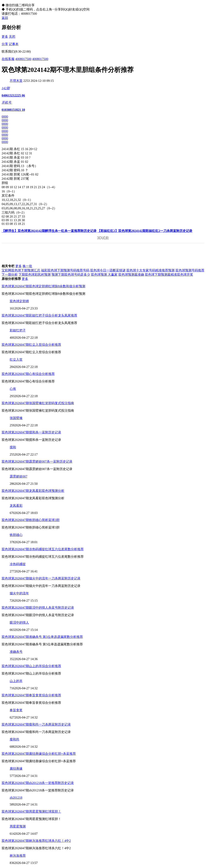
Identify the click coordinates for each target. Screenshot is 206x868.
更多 (5, 37)
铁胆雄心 (16, 535)
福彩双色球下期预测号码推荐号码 (65, 270)
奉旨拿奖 (16, 710)
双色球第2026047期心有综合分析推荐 (28, 374)
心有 (13, 389)
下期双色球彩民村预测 (35, 275)
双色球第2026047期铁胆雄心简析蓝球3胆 (31, 520)
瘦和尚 (14, 739)
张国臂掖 (16, 418)
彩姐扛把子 (18, 330)
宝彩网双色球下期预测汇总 (21, 270)
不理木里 (16, 81)
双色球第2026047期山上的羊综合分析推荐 (31, 666)
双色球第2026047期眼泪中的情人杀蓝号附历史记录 (38, 608)
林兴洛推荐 (18, 856)
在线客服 (8, 59)
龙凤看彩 (16, 506)
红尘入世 (16, 360)
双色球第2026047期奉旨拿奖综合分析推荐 (31, 695)
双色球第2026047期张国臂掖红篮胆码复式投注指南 (38, 403)
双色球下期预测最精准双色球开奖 (169, 275)
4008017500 (23, 59)
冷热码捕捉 (18, 564)
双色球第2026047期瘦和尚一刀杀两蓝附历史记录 (36, 724)
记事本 (14, 44)
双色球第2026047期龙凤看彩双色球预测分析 (33, 491)
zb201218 (16, 798)
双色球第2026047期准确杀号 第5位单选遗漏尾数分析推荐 (42, 637)
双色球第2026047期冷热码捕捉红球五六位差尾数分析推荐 (43, 549)
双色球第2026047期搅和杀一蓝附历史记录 (31, 432)
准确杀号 (16, 652)
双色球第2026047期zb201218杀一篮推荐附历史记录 (38, 783)
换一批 (27, 266)
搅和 (13, 447)
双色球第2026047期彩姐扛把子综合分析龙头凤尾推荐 (39, 315)
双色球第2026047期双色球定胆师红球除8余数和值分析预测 (43, 286)
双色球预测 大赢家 (104, 275)
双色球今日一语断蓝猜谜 (108, 270)
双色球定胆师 (19, 301)
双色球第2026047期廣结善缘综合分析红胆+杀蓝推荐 (39, 754)
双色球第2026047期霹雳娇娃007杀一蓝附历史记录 (37, 462)
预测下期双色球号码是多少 (71, 275)
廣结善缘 (16, 769)
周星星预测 (18, 826)
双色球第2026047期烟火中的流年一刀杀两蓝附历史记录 (41, 578)
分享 (5, 44)
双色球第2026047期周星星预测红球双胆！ (31, 811)
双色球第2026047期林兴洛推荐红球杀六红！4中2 (36, 841)
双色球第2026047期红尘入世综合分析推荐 (31, 345)
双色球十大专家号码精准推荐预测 (150, 270)
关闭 (12, 37)
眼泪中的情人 (19, 622)
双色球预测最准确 (131, 275)
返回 (5, 18)
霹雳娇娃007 (19, 476)
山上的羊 (16, 681)
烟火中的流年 (19, 593)
